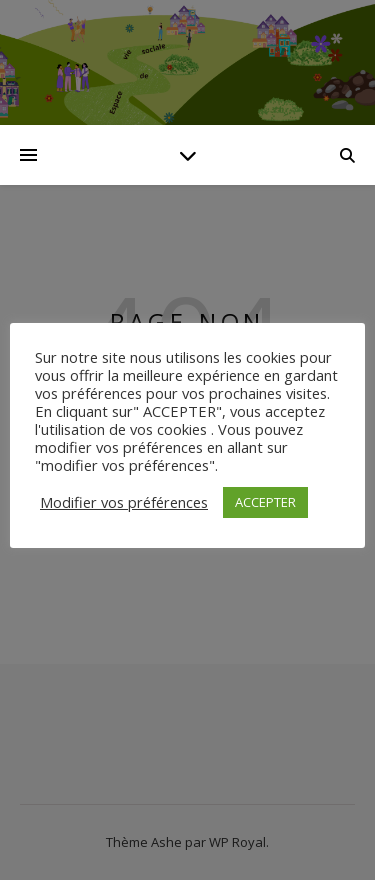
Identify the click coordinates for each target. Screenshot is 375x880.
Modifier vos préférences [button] (124, 502)
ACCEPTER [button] (265, 502)
